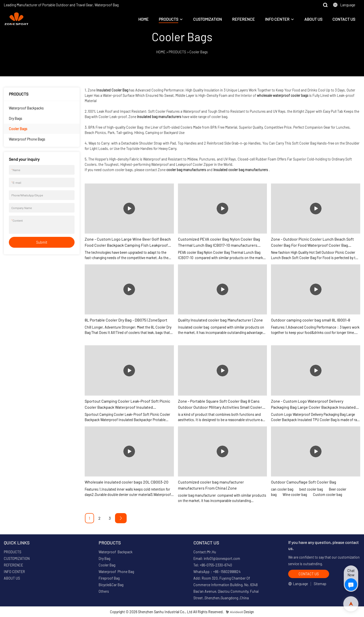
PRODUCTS (168, 19)
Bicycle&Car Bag (111, 585)
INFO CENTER (277, 19)
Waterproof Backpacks (26, 108)
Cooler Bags (199, 52)
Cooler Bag (107, 565)
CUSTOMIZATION (208, 19)
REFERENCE (243, 19)
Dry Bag (104, 558)
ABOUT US (313, 19)
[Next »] (121, 518)
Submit (42, 242)
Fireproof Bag (109, 578)
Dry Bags (16, 118)
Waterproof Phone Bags (27, 139)
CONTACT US (344, 19)
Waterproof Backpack (116, 552)
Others (104, 591)
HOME (143, 19)
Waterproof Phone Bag (116, 572)
